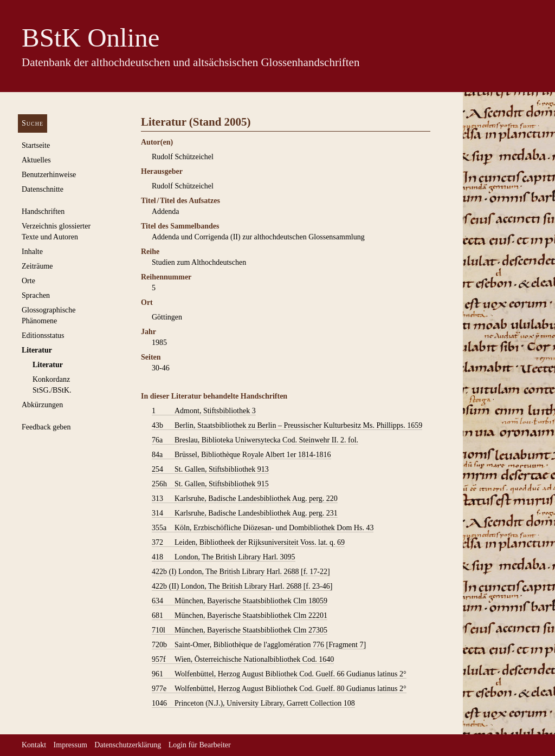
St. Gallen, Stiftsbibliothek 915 (210, 484)
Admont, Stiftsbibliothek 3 (204, 411)
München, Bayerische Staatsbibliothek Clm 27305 (240, 630)
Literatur (37, 350)
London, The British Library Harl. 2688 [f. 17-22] (241, 572)
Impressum (70, 745)
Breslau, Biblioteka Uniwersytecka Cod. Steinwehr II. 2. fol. (255, 440)
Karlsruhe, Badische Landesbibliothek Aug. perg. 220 (245, 499)
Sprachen (36, 295)
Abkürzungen (42, 405)
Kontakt (34, 745)
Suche (33, 123)
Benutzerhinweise (49, 175)
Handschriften (43, 211)
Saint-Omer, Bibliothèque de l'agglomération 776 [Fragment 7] (259, 645)
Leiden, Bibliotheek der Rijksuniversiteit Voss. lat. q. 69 (248, 543)
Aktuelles (36, 160)
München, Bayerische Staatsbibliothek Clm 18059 (240, 601)
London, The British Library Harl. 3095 (224, 557)
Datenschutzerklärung (128, 745)
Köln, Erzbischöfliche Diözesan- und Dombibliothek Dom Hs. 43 (263, 528)
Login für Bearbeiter (200, 745)
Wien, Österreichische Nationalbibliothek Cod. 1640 (243, 660)
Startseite (36, 145)
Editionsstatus (43, 335)
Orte (28, 281)
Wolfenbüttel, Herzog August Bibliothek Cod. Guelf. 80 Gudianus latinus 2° (279, 689)
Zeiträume (37, 266)
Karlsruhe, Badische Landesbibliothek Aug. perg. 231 (245, 513)
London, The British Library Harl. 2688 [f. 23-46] (242, 586)
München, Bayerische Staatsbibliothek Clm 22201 (240, 616)
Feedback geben (46, 427)
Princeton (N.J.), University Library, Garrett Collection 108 (253, 703)
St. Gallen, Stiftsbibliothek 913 (210, 470)
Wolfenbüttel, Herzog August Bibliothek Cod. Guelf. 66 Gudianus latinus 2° (279, 674)
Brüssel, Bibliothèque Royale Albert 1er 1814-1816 (241, 455)
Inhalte (32, 252)
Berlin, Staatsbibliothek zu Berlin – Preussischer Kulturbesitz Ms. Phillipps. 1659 (287, 426)
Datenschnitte (43, 189)
